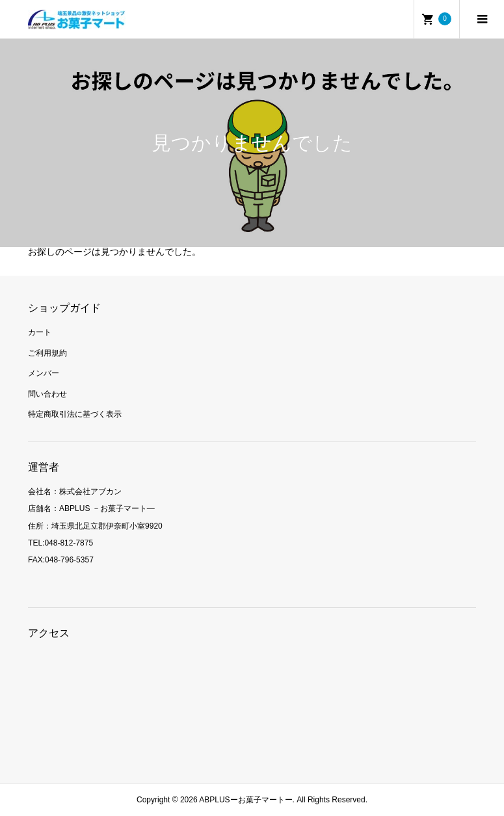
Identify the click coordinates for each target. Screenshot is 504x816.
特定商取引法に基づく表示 (75, 414)
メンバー (44, 373)
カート (40, 332)
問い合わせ (47, 394)
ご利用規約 (47, 353)
